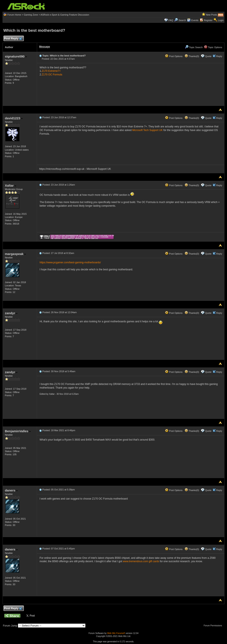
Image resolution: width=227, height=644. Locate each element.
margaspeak (15, 254)
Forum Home (14, 15)
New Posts (212, 15)
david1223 (14, 118)
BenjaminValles (18, 431)
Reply (219, 56)
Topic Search (194, 47)
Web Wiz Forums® (116, 633)
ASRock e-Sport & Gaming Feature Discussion (65, 15)
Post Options (174, 56)
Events (193, 20)
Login (221, 20)
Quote (208, 56)
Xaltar (11, 185)
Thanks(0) (192, 56)
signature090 (16, 56)
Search (182, 20)
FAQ (171, 20)
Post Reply (13, 39)
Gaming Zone (31, 15)
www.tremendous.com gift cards (141, 561)
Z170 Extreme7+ (51, 71)
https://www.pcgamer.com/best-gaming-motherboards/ (70, 262)
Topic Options (213, 47)
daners (11, 490)
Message (45, 47)
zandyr (11, 313)
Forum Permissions (214, 626)
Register (208, 20)
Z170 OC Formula (52, 75)
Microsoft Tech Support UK (148, 130)
